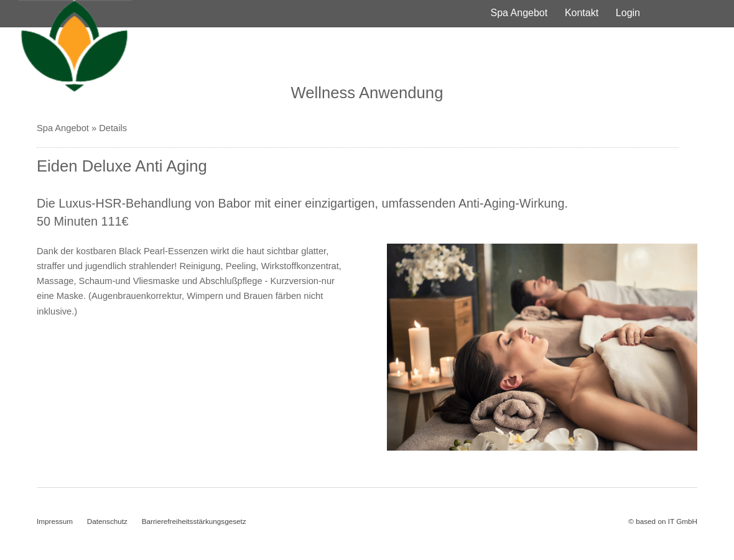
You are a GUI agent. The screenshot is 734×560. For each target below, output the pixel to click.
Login (628, 13)
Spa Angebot (519, 13)
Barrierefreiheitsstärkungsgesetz (194, 521)
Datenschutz (107, 521)
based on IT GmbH (667, 521)
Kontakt (582, 13)
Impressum (55, 521)
